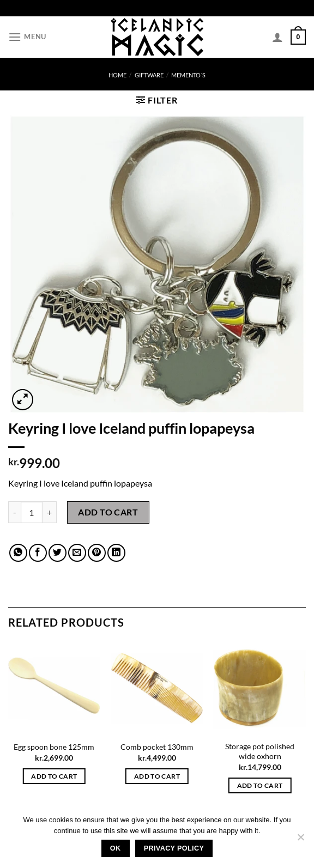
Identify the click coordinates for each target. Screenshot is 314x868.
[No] (300, 840)
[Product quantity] (32, 512)
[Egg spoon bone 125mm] (54, 688)
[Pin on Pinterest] (97, 553)
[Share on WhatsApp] (18, 553)
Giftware (149, 75)
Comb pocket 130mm (157, 747)
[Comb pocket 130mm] (157, 688)
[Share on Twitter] (58, 553)
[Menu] (27, 37)
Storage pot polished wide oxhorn (260, 751)
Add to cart (108, 512)
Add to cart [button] (54, 776)
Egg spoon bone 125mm (54, 747)
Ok (116, 848)
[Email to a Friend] (77, 553)
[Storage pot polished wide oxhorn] (260, 688)
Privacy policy (174, 848)
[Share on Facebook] (38, 553)
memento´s (188, 75)
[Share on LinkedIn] (116, 553)
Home (117, 75)
